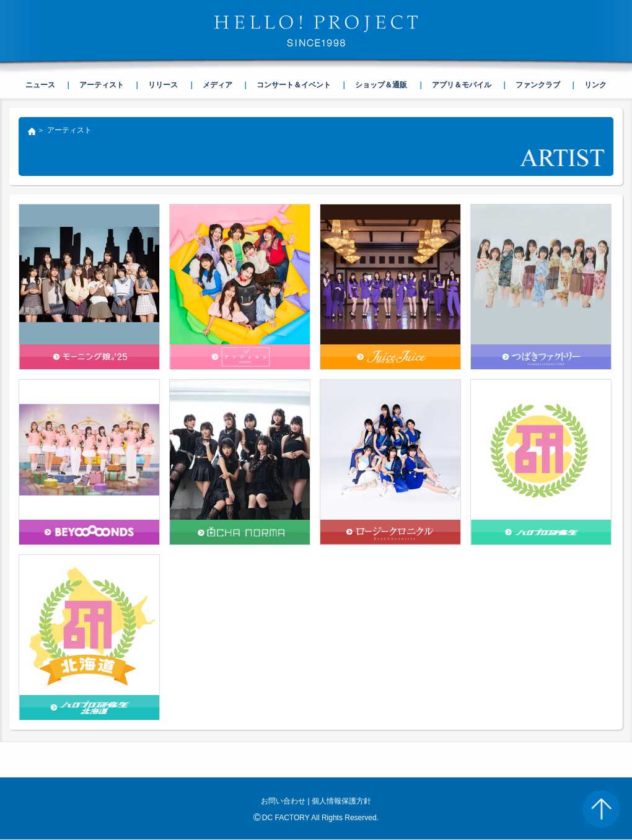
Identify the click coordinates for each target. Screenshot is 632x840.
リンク (595, 85)
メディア (217, 85)
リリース (163, 85)
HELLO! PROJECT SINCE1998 (316, 31)
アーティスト (102, 85)
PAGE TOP (601, 809)
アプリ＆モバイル (462, 85)
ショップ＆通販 (381, 85)
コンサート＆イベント (294, 85)
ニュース (40, 85)
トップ (31, 133)
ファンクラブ (538, 85)
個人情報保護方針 (341, 801)
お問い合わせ (283, 801)
